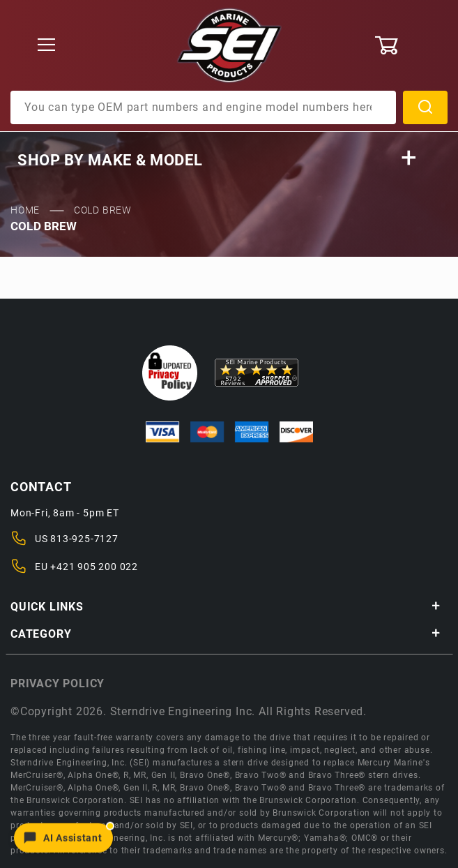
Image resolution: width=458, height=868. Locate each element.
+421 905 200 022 (94, 567)
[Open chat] (63, 837)
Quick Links (226, 607)
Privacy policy (58, 683)
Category (226, 634)
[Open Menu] (47, 46)
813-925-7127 (84, 539)
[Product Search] (203, 107)
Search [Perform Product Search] (425, 107)
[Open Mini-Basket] (411, 45)
